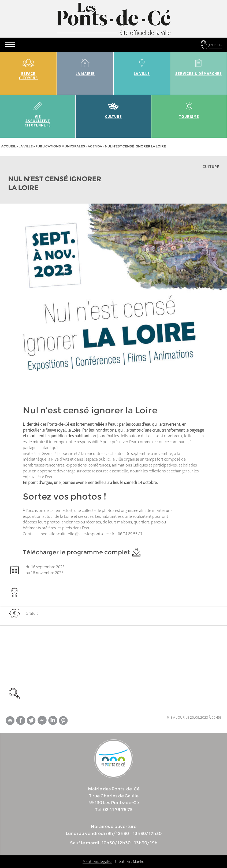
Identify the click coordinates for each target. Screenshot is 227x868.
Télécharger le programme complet (82, 552)
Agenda (95, 146)
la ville (142, 65)
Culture (113, 108)
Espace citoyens (28, 68)
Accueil (8, 146)
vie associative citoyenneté (38, 113)
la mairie (85, 65)
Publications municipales (60, 146)
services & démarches (199, 65)
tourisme (189, 108)
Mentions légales (97, 861)
